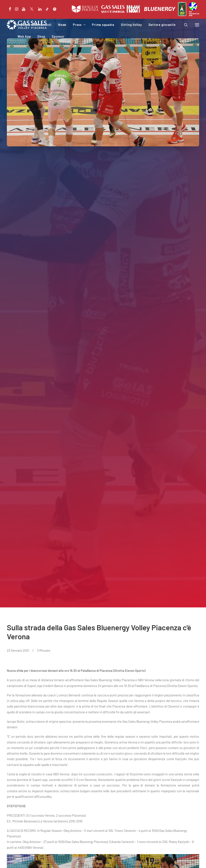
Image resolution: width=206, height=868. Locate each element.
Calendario (14, 812)
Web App (24, 36)
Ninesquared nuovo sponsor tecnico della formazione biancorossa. (53, 635)
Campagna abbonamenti (33, 25)
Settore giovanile (162, 25)
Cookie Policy (34, 859)
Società (62, 801)
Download (64, 818)
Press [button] (79, 25)
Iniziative (63, 812)
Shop (41, 36)
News (62, 25)
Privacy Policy (15, 859)
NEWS (16, 625)
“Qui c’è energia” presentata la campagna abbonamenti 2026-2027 (53, 736)
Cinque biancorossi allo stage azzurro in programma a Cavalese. (150, 635)
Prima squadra (103, 25)
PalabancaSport (68, 807)
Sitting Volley (131, 25)
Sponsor (58, 36)
